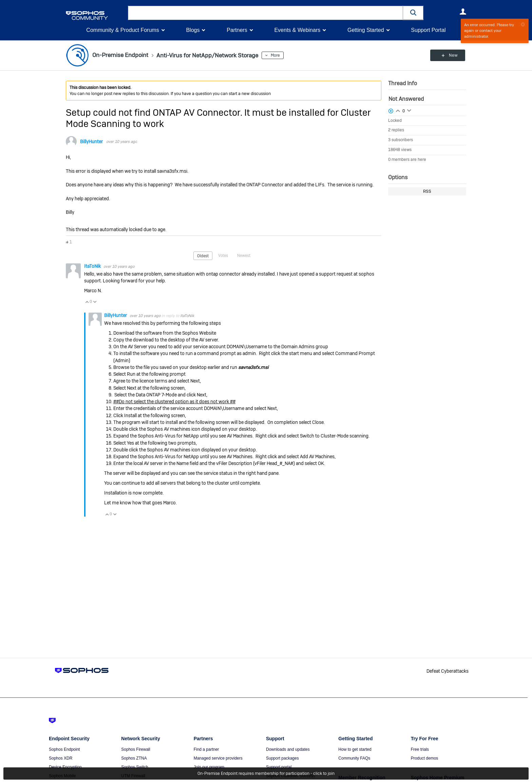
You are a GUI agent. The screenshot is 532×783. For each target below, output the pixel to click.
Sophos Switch (135, 767)
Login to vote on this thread (398, 110)
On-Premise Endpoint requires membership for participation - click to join (266, 773)
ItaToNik (93, 266)
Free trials (420, 749)
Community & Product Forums (122, 30)
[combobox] (265, 13)
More (280, 55)
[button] (413, 13)
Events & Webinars (297, 30)
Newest (244, 255)
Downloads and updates (288, 749)
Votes (223, 255)
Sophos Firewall (136, 749)
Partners (237, 30)
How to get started (355, 749)
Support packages (282, 758)
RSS (427, 191)
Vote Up (87, 302)
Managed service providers (218, 758)
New (451, 55)
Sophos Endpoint (64, 749)
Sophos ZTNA (134, 758)
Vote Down (95, 302)
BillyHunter (91, 142)
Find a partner (206, 749)
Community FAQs (354, 758)
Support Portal (428, 30)
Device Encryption (65, 767)
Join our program (209, 767)
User (463, 12)
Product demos (425, 758)
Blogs (193, 30)
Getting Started (366, 30)
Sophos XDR (61, 758)
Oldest (203, 256)
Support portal (279, 767)
